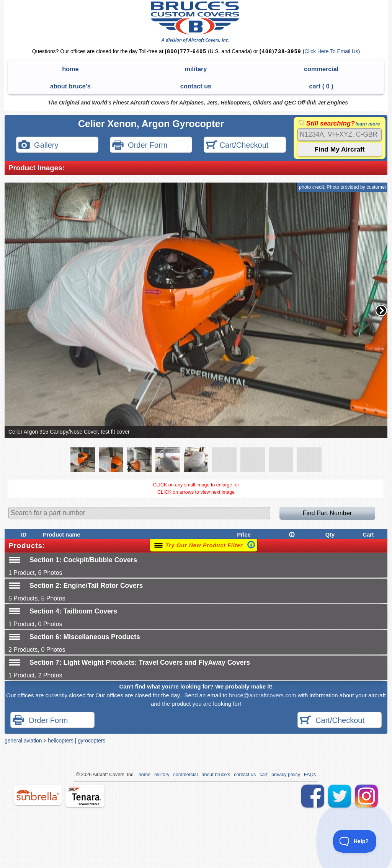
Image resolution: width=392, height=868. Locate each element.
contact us (196, 86)
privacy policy (286, 775)
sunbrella (38, 795)
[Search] (340, 135)
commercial (321, 69)
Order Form (140, 146)
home (70, 69)
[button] (381, 310)
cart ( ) (321, 86)
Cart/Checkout (237, 146)
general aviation (23, 741)
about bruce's (70, 86)
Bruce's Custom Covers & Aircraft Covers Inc (196, 22)
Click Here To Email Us (331, 51)
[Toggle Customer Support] (355, 841)
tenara (85, 796)
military (196, 69)
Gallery (38, 146)
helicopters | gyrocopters (77, 741)
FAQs (310, 775)
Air (96, 775)
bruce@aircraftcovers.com (262, 695)
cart (264, 775)
